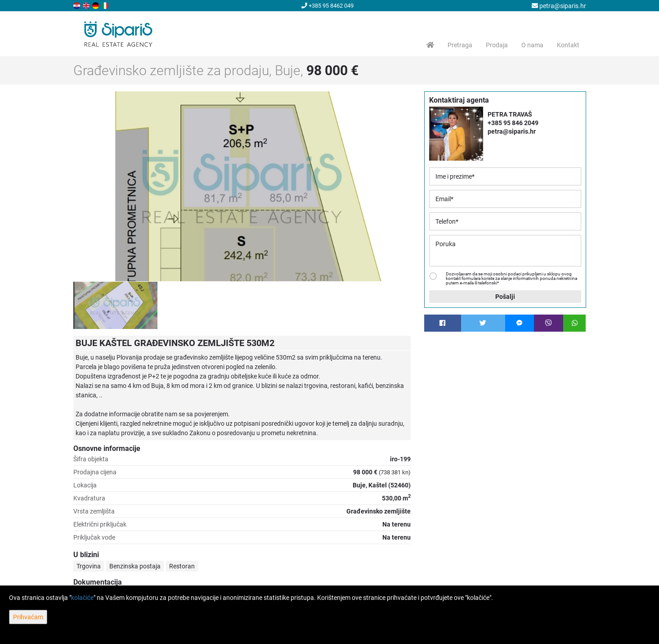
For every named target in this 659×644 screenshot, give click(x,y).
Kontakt (568, 45)
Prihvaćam (28, 617)
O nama (532, 45)
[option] (116, 305)
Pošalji (505, 297)
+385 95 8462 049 (327, 6)
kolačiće (82, 598)
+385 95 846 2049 (513, 123)
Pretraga (460, 45)
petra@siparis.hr (559, 6)
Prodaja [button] (497, 45)
